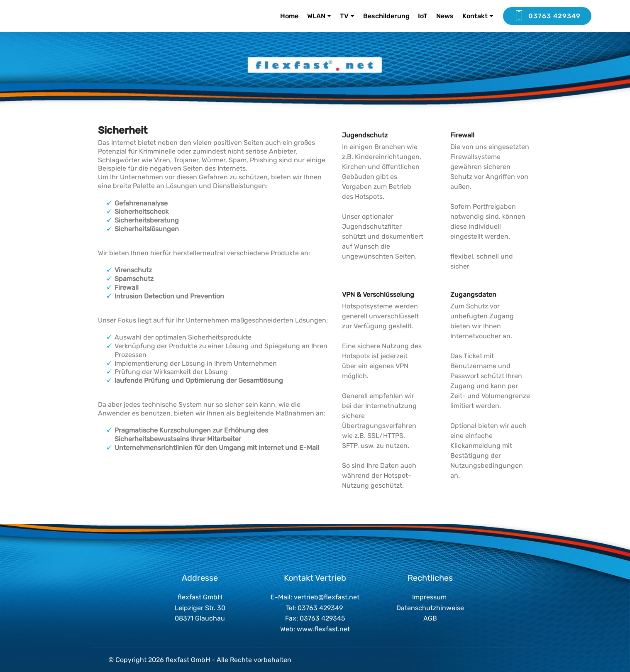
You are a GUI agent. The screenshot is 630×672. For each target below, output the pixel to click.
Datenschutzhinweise (430, 608)
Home (289, 16)
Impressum (429, 597)
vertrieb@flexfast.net (327, 597)
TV (344, 16)
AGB (430, 618)
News (445, 16)
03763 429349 (547, 16)
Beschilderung (386, 16)
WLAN (316, 16)
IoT (423, 16)
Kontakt (475, 16)
